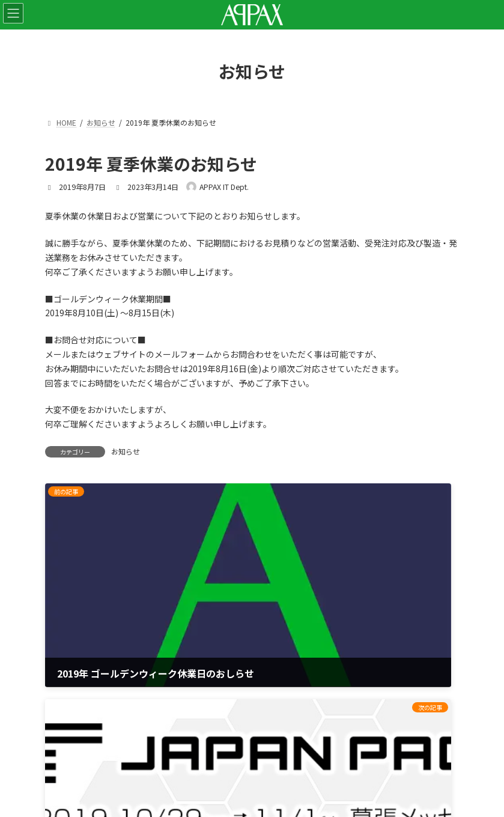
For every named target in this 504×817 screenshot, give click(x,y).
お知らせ (126, 451)
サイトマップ (70, 702)
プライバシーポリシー (87, 671)
